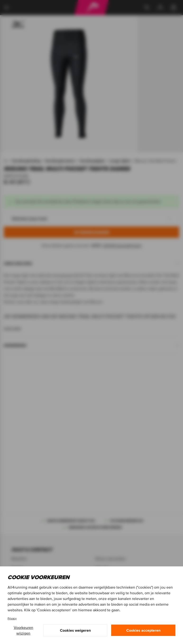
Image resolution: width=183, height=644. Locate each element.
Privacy (12, 618)
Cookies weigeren (75, 630)
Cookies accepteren (143, 630)
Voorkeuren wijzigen (23, 630)
